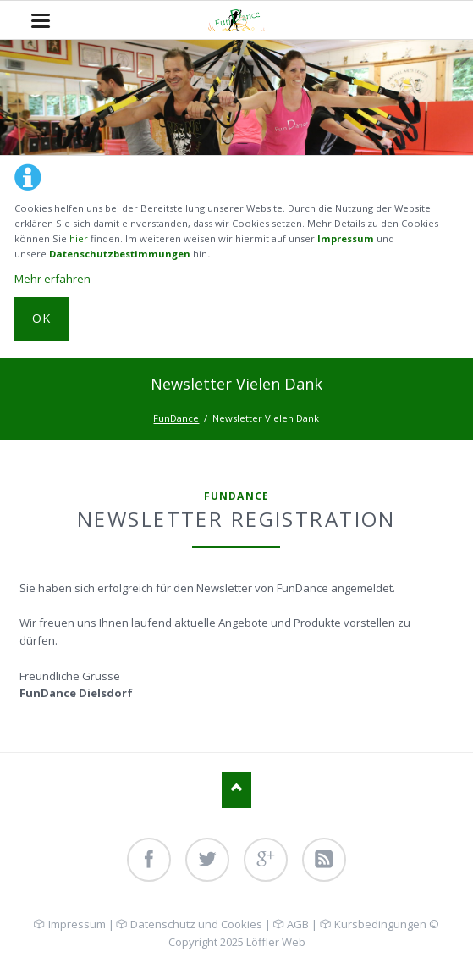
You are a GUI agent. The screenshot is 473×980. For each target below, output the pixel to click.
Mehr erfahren (52, 279)
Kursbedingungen (380, 924)
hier (79, 238)
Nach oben (236, 790)
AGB (298, 924)
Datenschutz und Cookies (196, 924)
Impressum (346, 238)
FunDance (176, 418)
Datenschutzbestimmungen (120, 254)
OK (42, 318)
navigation (41, 21)
